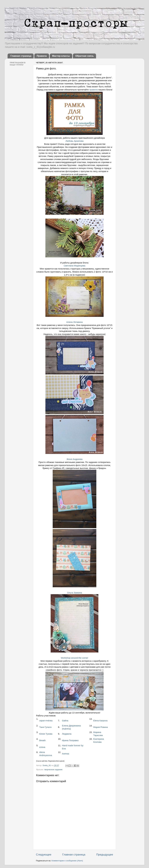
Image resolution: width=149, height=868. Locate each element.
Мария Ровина (101, 727)
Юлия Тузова (46, 734)
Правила (42, 56)
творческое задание (53, 770)
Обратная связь (84, 56)
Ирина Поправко (70, 740)
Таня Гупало (45, 727)
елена (42, 747)
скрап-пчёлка (46, 721)
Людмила (67, 734)
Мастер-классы (61, 56)
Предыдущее (105, 855)
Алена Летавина (74, 322)
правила (94, 90)
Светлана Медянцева (74, 266)
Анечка (66, 754)
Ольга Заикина (74, 593)
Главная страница (21, 56)
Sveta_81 (47, 765)
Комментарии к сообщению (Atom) (67, 861)
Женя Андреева (74, 459)
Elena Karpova (100, 721)
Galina (65, 721)
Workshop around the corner (74, 658)
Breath (42, 740)
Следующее (44, 855)
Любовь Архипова (74, 141)
